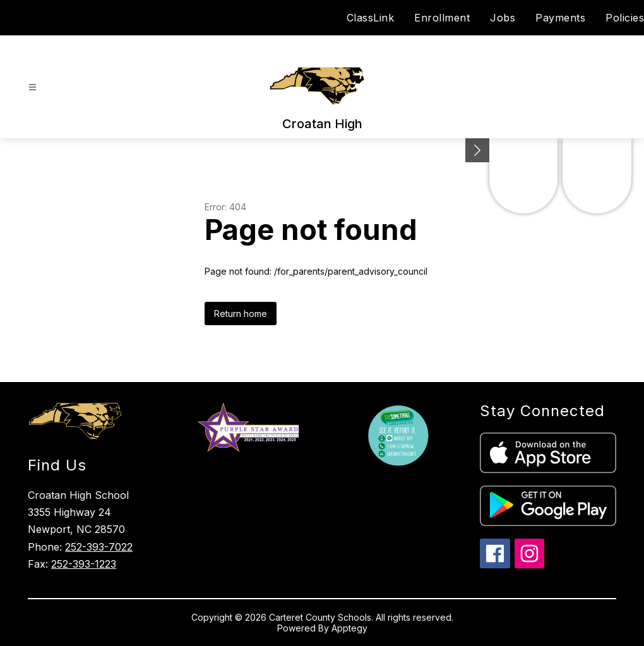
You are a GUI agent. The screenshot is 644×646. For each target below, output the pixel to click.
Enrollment (442, 18)
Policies (625, 18)
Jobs (503, 18)
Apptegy (349, 628)
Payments (560, 18)
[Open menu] (33, 87)
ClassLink (371, 18)
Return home (241, 314)
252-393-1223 (84, 564)
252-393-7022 (99, 547)
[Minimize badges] (477, 150)
